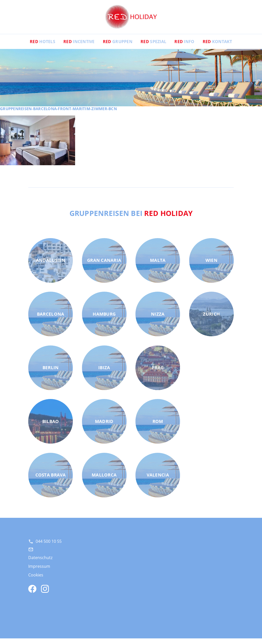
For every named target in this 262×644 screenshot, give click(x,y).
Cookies (36, 581)
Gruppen (118, 47)
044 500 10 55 (49, 547)
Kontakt (217, 47)
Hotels (43, 47)
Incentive (79, 47)
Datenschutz (40, 563)
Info (184, 47)
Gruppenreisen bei (131, 218)
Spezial (153, 47)
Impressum (39, 572)
